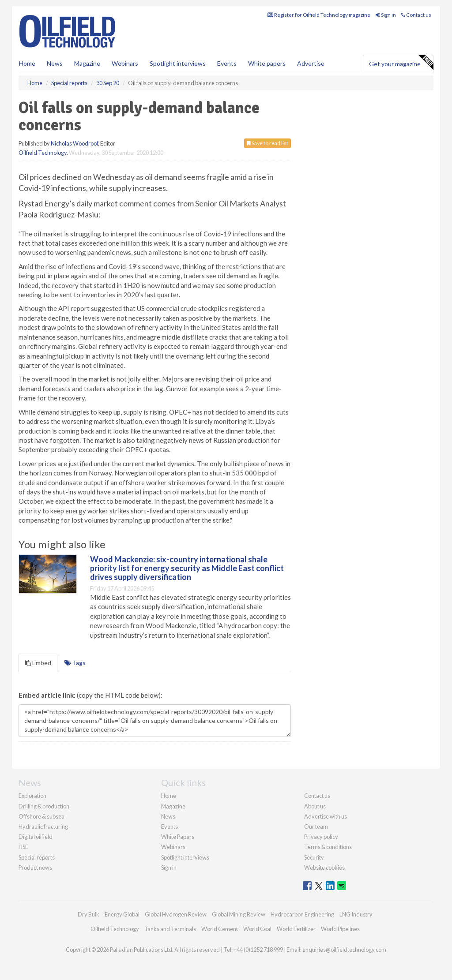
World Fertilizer (296, 929)
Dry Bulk (89, 914)
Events (227, 63)
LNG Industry (356, 914)
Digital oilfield (36, 837)
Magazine (87, 63)
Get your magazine (401, 63)
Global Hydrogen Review (176, 914)
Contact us (416, 15)
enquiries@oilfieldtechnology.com (344, 950)
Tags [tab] (75, 663)
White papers (267, 63)
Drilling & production (44, 806)
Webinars (125, 63)
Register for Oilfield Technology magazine (319, 15)
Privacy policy (321, 837)
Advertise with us (326, 816)
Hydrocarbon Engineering (302, 914)
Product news (35, 868)
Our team (316, 827)
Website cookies (324, 868)
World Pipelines (340, 929)
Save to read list (267, 143)
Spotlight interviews (178, 63)
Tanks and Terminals (170, 929)
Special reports (37, 857)
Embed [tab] (38, 663)
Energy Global (122, 914)
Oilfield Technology (43, 153)
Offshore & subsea (41, 816)
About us (315, 806)
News (168, 816)
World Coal (257, 929)
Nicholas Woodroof (74, 143)
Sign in (386, 15)
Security (314, 857)
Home (27, 63)
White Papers (178, 837)
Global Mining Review (239, 914)
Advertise (311, 63)
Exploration (32, 796)
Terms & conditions (328, 847)
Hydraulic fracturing (43, 827)
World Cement (220, 929)
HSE (23, 847)
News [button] (55, 63)
